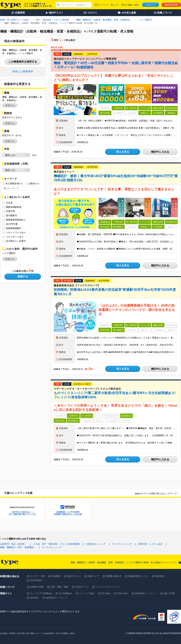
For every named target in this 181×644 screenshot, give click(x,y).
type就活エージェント (57, 598)
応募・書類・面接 (59, 587)
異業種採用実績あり (16, 220)
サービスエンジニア (122, 544)
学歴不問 (10, 211)
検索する (23, 277)
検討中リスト (74, 576)
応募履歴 (56, 576)
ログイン (151, 5)
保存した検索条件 (23, 71)
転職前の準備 (37, 587)
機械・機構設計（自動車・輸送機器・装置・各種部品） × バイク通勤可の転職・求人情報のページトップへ (124, 562)
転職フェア (93, 576)
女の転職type (66, 593)
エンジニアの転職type (41, 593)
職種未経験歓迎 (14, 207)
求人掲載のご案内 (131, 5)
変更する (10, 105)
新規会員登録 (171, 5)
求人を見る (123, 152)
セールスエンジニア (52, 547)
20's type (106, 593)
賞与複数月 (11, 215)
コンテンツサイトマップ (108, 587)
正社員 (9, 203)
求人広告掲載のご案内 (65, 633)
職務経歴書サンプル (138, 576)
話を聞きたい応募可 (16, 241)
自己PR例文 (36, 580)
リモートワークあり (16, 232)
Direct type (122, 593)
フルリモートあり (15, 237)
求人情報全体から (14, 183)
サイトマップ (103, 5)
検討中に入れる (160, 152)
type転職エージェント (146, 593)
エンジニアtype (87, 593)
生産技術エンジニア (96, 544)
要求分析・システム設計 (151, 544)
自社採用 (21, 633)
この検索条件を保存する (23, 62)
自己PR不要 (12, 224)
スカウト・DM (38, 576)
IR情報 (12, 633)
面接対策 (160, 576)
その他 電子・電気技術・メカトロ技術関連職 (56, 544)
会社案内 (4, 633)
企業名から (34, 183)
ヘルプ (116, 5)
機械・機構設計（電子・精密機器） (18, 547)
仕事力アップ (82, 587)
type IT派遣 (169, 593)
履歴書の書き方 (114, 576)
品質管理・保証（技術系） (13, 544)
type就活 (35, 598)
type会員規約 (49, 633)
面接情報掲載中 (14, 228)
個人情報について (34, 633)
